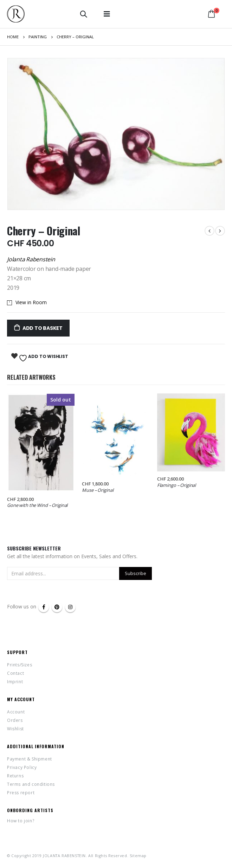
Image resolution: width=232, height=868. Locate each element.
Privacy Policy (22, 767)
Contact (15, 673)
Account (16, 712)
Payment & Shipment (30, 759)
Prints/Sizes (20, 665)
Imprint (15, 682)
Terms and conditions (31, 784)
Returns (15, 776)
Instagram (70, 607)
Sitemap (138, 856)
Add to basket (43, 328)
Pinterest (57, 607)
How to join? (21, 821)
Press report (21, 793)
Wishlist (15, 729)
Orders (15, 720)
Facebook (44, 607)
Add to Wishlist (43, 358)
